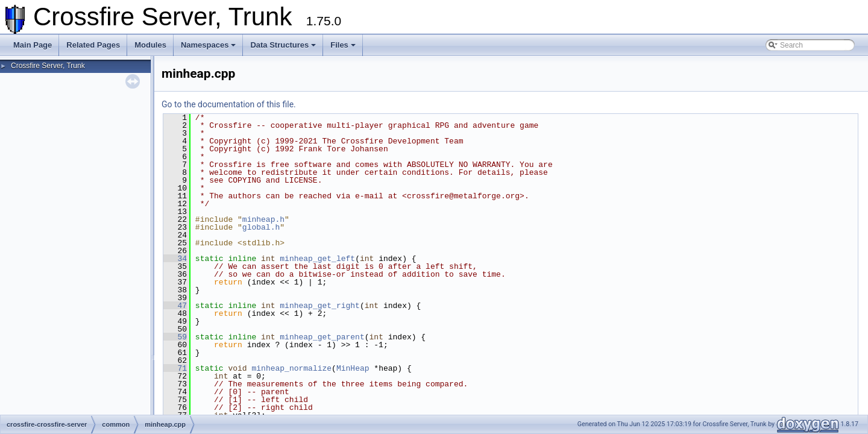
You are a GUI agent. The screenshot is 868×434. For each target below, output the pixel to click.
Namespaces (209, 45)
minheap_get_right (320, 306)
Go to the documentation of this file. (229, 104)
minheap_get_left (317, 259)
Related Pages (93, 45)
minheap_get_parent (322, 337)
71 (175, 368)
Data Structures (283, 45)
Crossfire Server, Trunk (48, 66)
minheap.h (263, 219)
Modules (150, 45)
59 (175, 337)
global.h (261, 227)
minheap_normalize (291, 368)
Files (343, 45)
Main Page (33, 45)
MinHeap (353, 368)
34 (175, 259)
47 (175, 306)
